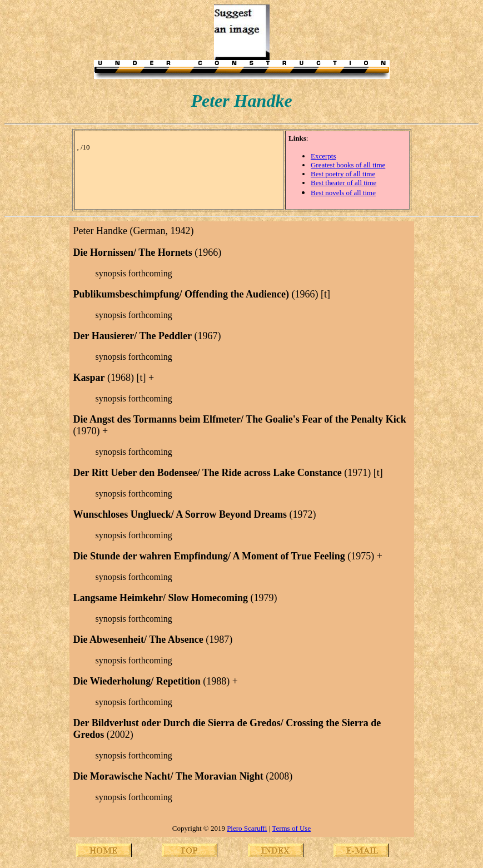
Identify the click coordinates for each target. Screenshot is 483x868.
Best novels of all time (343, 193)
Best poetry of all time (343, 174)
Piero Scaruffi (247, 828)
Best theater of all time (343, 183)
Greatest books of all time (348, 165)
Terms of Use (291, 828)
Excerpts (323, 156)
